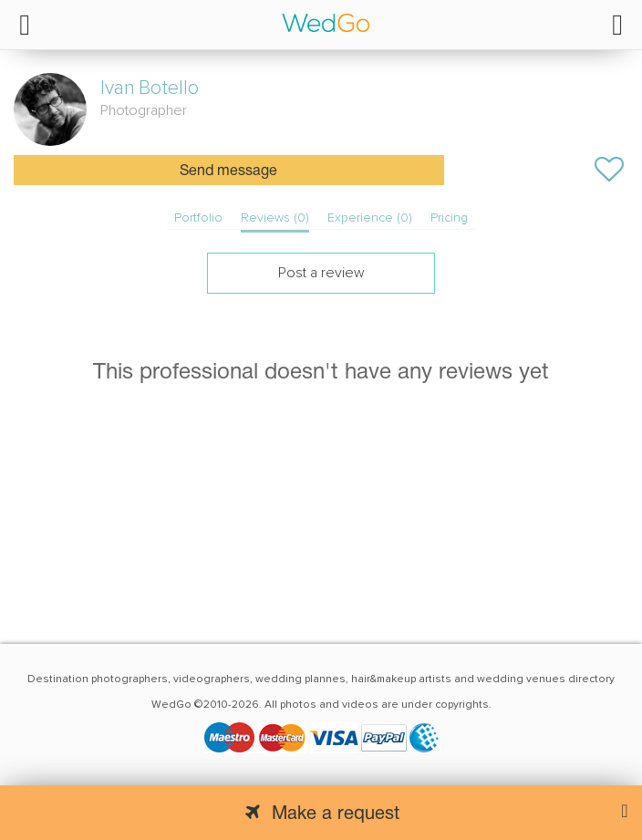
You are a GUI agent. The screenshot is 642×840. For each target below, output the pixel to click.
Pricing (449, 218)
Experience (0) (370, 218)
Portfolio (198, 218)
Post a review (321, 273)
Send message (228, 171)
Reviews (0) (275, 218)
